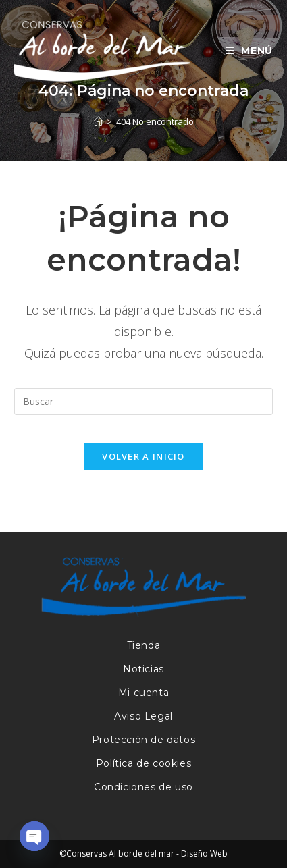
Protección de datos (143, 740)
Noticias (143, 669)
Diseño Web (204, 853)
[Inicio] (98, 121)
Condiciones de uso (143, 787)
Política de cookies (143, 763)
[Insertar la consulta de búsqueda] (143, 402)
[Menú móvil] (244, 51)
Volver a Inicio (143, 456)
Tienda (144, 645)
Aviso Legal (143, 716)
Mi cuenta (143, 693)
